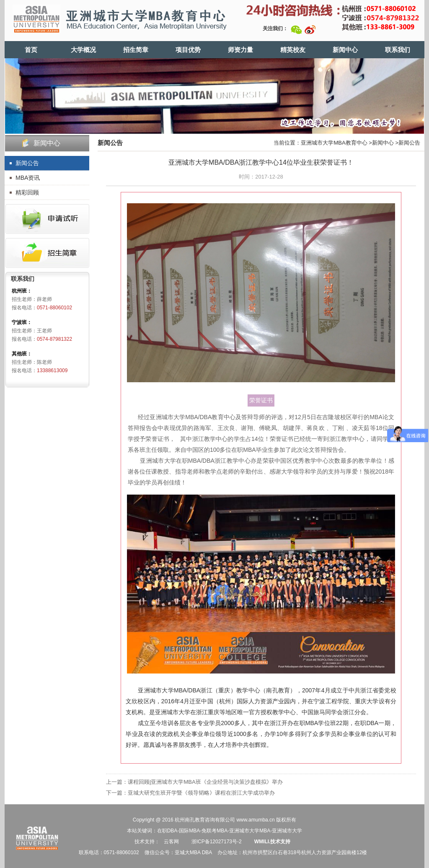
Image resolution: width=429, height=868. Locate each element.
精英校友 (293, 50)
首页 (31, 50)
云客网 (171, 842)
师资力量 (240, 50)
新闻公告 (27, 163)
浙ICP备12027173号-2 (216, 842)
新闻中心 (345, 50)
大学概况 (83, 50)
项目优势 (188, 50)
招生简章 (136, 50)
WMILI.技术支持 (273, 842)
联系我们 (398, 50)
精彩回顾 (27, 192)
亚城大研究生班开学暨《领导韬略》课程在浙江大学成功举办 (201, 793)
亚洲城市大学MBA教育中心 (334, 143)
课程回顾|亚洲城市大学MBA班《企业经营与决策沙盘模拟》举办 (205, 782)
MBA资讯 (28, 178)
